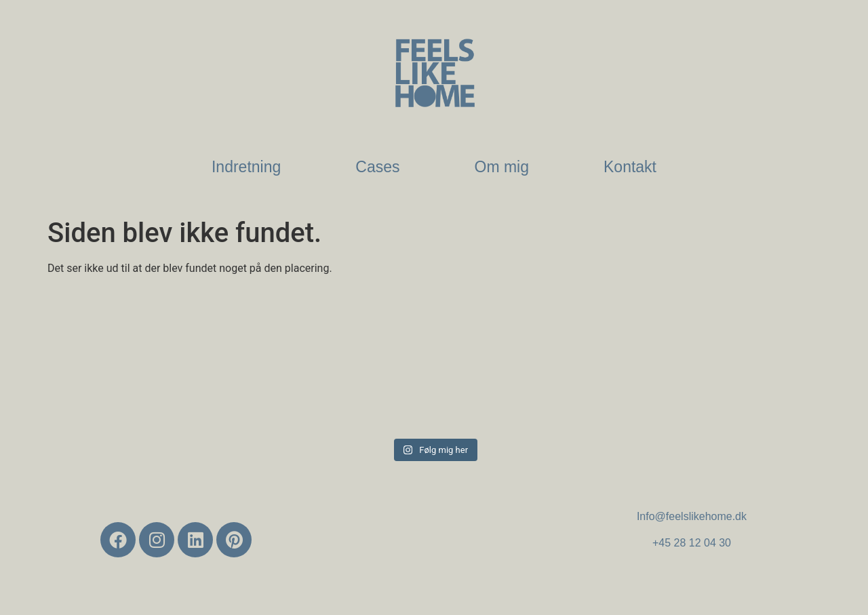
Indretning (246, 167)
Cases (377, 167)
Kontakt (630, 167)
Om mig (502, 167)
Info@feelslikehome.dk (692, 516)
